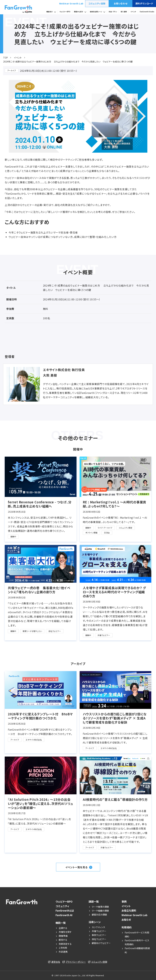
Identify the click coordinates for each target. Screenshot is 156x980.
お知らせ (126, 920)
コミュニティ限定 (126, 528)
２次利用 (63, 948)
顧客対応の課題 (99, 915)
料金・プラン (113, 12)
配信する (63, 940)
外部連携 (63, 952)
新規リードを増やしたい (32, 631)
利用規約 (127, 927)
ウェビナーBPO (65, 12)
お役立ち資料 (129, 910)
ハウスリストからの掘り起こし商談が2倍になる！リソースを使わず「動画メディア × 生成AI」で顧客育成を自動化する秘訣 (115, 718)
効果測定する (65, 944)
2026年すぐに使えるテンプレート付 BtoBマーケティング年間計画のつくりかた (40, 716)
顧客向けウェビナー (101, 943)
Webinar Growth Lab (71, 3)
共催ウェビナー (104, 635)
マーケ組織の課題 (100, 911)
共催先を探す (65, 932)
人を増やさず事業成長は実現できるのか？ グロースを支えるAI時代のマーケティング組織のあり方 (115, 592)
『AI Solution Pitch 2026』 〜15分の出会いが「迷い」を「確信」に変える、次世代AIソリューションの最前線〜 (40, 804)
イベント (133, 12)
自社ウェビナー (55, 631)
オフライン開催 (91, 533)
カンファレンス (98, 927)
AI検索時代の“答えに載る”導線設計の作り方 (115, 800)
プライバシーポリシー (76, 962)
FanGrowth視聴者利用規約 (137, 950)
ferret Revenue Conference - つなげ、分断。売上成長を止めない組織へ (40, 504)
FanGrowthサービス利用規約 (137, 934)
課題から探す (79, 12)
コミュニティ (62, 906)
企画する (63, 928)
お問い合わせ (121, 3)
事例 (124, 901)
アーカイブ (12, 70)
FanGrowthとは (65, 910)
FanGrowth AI (64, 915)
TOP (5, 58)
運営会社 (56, 962)
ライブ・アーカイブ (105, 528)
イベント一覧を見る (77, 867)
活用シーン (95, 922)
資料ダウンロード (144, 3)
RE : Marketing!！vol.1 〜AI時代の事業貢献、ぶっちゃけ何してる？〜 (115, 504)
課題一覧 (94, 901)
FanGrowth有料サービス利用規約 (137, 942)
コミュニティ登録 (97, 3)
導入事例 (124, 12)
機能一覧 (61, 923)
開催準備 (63, 936)
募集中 (13, 536)
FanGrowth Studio (147, 12)
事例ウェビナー (99, 935)
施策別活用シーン (96, 12)
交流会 (107, 533)
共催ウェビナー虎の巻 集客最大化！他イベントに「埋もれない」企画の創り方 (39, 590)
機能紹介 (50, 12)
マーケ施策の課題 (100, 907)
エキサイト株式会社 (34, 740)
